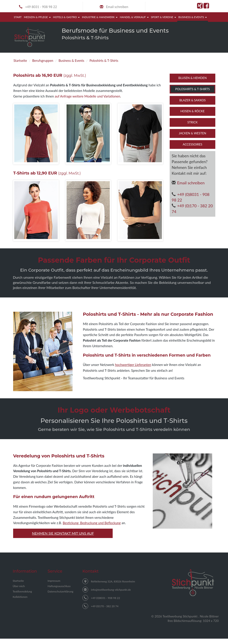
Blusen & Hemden (192, 79)
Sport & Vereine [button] (164, 18)
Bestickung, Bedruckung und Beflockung (92, 528)
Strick (193, 123)
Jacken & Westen (192, 134)
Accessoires (193, 145)
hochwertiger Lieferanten (133, 365)
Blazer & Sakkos (192, 101)
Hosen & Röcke (192, 112)
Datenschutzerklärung (61, 597)
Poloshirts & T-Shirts (112, 61)
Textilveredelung (22, 597)
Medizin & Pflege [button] (37, 18)
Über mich (19, 591)
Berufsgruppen (45, 61)
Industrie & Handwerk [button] (100, 18)
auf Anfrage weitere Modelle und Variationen (88, 97)
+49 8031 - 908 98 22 (43, 7)
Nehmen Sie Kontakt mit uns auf (63, 538)
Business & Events (76, 61)
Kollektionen (20, 602)
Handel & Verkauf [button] (134, 18)
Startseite (21, 61)
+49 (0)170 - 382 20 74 (192, 209)
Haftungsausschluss (59, 591)
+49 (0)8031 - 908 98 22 (191, 198)
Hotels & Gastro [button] (66, 18)
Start (18, 18)
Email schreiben (117, 7)
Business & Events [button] (193, 18)
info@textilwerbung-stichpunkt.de (111, 595)
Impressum (54, 586)
